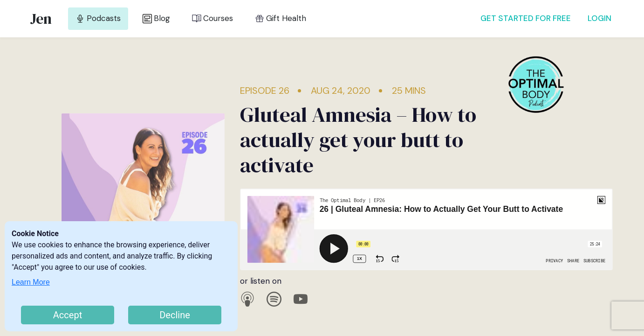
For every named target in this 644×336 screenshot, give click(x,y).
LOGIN (599, 18)
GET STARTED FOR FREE (526, 18)
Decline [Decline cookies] (175, 315)
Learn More (31, 282)
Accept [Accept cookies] (68, 315)
